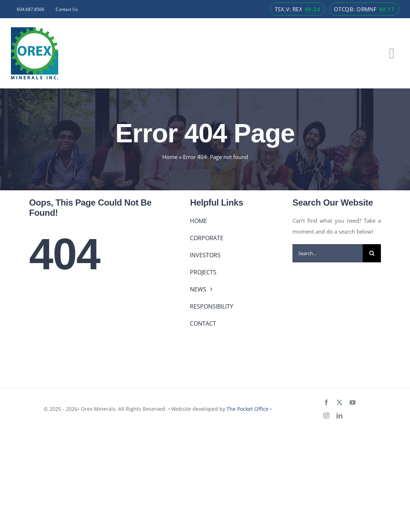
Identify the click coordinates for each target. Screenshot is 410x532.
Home (170, 157)
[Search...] (328, 253)
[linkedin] (339, 416)
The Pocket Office (248, 409)
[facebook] (326, 402)
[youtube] (353, 402)
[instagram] (326, 416)
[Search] (372, 253)
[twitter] (339, 402)
